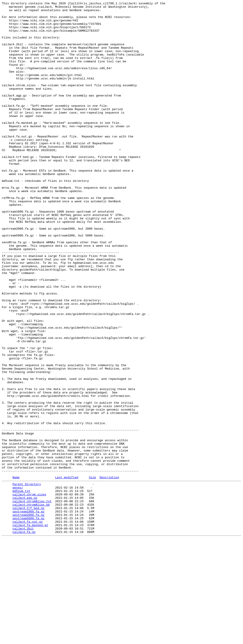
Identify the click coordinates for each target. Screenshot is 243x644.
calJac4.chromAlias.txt (32, 600)
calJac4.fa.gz (24, 637)
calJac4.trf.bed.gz (28, 608)
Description (109, 572)
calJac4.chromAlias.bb (31, 604)
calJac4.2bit (23, 633)
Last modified (67, 572)
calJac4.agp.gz (25, 596)
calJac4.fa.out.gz (28, 625)
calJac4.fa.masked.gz (30, 629)
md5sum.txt (21, 588)
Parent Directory (27, 580)
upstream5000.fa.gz (28, 621)
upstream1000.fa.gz (28, 612)
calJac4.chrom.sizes (29, 592)
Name (16, 572)
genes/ (18, 584)
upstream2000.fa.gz (28, 616)
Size (92, 572)
